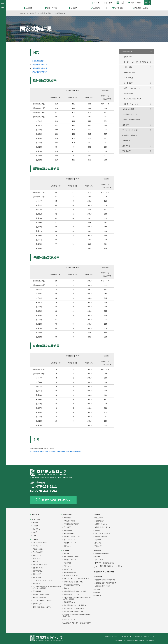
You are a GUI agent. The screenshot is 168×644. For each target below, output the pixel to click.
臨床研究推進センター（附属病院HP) (75, 605)
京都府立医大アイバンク (71, 594)
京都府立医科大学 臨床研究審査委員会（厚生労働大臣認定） (77, 598)
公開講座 (36, 526)
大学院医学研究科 (69, 521)
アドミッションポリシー (131, 130)
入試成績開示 (128, 93)
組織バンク (67, 588)
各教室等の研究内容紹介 (71, 557)
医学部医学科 (68, 530)
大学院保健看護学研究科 (71, 524)
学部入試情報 (127, 51)
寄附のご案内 (37, 574)
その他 (35, 532)
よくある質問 (128, 83)
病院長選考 (36, 584)
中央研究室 (67, 563)
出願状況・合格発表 (130, 135)
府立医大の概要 (38, 552)
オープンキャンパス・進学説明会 (136, 62)
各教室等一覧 (98, 577)
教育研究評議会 (38, 571)
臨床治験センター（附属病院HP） (74, 608)
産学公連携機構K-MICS (102, 554)
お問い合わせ (136, 3)
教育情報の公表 (38, 568)
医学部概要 (67, 527)
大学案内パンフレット (131, 114)
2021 (34, 535)
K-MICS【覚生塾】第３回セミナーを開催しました (108, 567)
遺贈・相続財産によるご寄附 (42, 607)
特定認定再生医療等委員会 (72, 585)
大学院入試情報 (128, 109)
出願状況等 (128, 67)
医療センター (68, 566)
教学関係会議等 (38, 604)
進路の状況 (126, 146)
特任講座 (97, 589)
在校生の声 (126, 141)
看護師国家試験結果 (40, 65)
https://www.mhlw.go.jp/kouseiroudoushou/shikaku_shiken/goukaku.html (56, 451)
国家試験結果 (128, 78)
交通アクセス (37, 555)
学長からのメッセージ (132, 88)
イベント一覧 (36, 520)
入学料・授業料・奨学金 (131, 120)
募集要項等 (128, 57)
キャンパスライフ (69, 540)
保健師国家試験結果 (40, 68)
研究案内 (66, 550)
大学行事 (36, 523)
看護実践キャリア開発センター (73, 612)
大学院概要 (67, 518)
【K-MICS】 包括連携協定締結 (104, 563)
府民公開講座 (37, 591)
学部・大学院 (67, 515)
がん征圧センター (69, 569)
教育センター (68, 546)
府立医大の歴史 (38, 549)
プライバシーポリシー (110, 636)
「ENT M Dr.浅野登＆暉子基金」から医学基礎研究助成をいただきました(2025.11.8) (77, 623)
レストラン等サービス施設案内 (43, 601)
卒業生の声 (126, 151)
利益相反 (97, 557)
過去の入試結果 (129, 72)
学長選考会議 (37, 577)
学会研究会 (36, 529)
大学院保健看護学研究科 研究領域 (105, 583)
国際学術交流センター (40, 565)
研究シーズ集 (99, 560)
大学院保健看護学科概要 (102, 586)
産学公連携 (98, 550)
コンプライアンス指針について (43, 580)
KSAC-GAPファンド (70, 619)
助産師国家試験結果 (40, 72)
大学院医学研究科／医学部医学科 (105, 580)
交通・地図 (137, 636)
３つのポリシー (38, 546)
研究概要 (66, 554)
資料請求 (126, 125)
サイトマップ (125, 636)
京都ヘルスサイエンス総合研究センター (76, 579)
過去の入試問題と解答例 (133, 99)
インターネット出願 (131, 104)
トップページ (36, 515)
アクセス (97, 3)
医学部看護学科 (69, 533)
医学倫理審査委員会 (70, 572)
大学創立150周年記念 (40, 598)
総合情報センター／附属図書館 (104, 572)
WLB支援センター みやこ (72, 576)
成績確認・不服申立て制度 (72, 537)
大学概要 (35, 540)
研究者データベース (70, 543)
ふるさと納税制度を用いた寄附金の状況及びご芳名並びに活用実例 (47, 587)
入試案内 (97, 515)
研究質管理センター (70, 602)
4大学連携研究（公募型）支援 (73, 582)
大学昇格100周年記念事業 (41, 594)
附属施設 (97, 592)
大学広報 (36, 562)
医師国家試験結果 (39, 61)
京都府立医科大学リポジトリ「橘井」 (76, 591)
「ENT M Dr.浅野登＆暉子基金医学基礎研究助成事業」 (77, 615)
